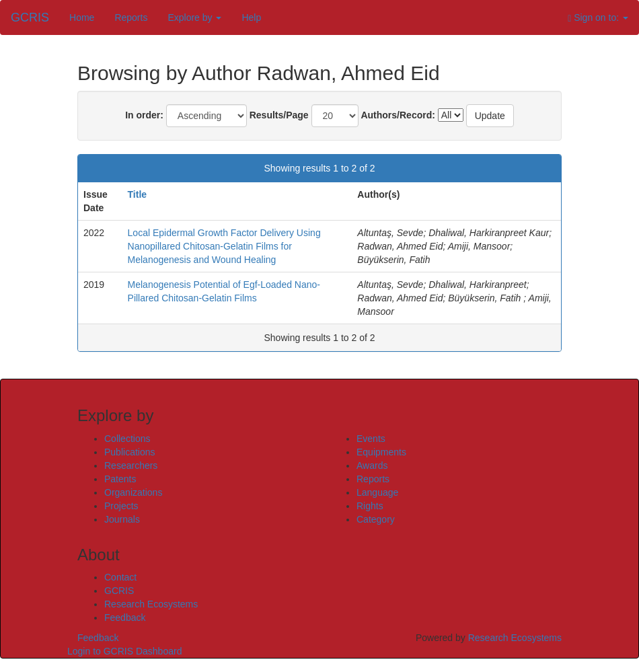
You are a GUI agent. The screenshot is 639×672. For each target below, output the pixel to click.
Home (82, 17)
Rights (370, 506)
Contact (120, 577)
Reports (131, 17)
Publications (130, 452)
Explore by (194, 17)
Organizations (133, 492)
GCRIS (119, 591)
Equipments (381, 452)
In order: (144, 115)
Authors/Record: (398, 115)
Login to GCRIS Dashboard (124, 651)
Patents (120, 479)
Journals (122, 519)
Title (138, 194)
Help (251, 17)
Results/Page (279, 115)
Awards (372, 465)
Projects (121, 506)
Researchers (131, 465)
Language (377, 492)
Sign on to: (598, 18)
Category (376, 519)
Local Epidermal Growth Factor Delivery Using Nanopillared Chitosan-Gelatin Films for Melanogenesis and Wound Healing (224, 246)
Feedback (125, 618)
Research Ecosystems (151, 604)
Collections (127, 439)
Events (371, 439)
